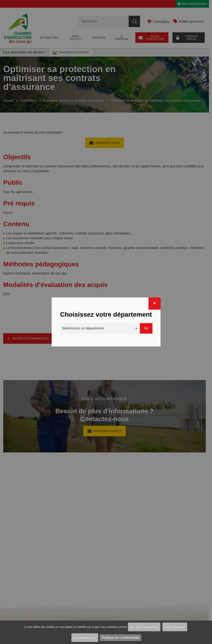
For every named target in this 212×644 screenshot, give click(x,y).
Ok (146, 328)
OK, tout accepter (144, 627)
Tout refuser (175, 627)
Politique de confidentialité (120, 638)
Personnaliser (85, 638)
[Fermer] (155, 304)
